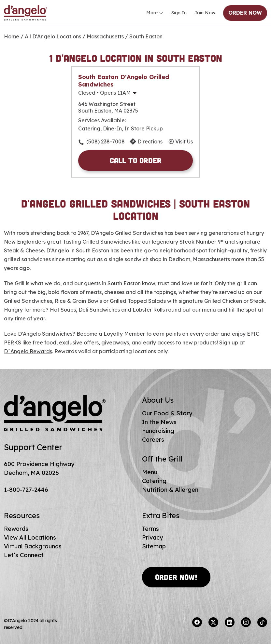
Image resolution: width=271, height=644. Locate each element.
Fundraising (158, 431)
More (155, 13)
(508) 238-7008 (106, 141)
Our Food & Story (167, 413)
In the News (159, 422)
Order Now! (176, 577)
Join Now (205, 13)
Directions (150, 141)
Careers (153, 440)
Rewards (16, 529)
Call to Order (136, 160)
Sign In (179, 13)
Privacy (152, 537)
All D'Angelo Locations (53, 36)
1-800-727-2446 (26, 490)
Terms (150, 529)
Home (12, 36)
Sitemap (154, 546)
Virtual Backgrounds (33, 546)
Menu (150, 472)
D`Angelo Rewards (28, 351)
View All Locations (30, 537)
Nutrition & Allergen (170, 490)
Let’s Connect (24, 555)
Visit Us (184, 141)
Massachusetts (105, 36)
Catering (154, 481)
